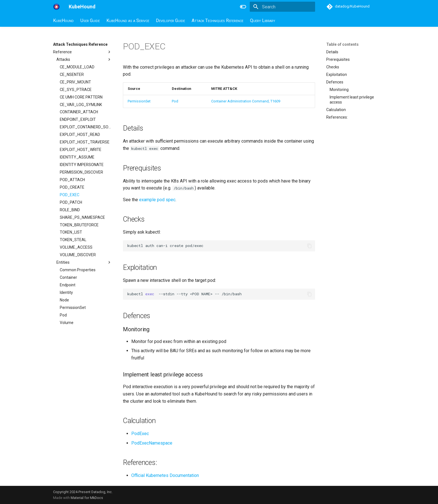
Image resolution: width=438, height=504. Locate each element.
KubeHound (63, 21)
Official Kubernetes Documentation (165, 475)
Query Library (263, 21)
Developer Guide (170, 21)
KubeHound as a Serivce (128, 21)
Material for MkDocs (87, 498)
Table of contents (342, 44)
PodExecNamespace (152, 443)
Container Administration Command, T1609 (246, 101)
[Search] (282, 7)
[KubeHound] (56, 7)
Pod (175, 101)
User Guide (90, 21)
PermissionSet (139, 101)
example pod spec (157, 200)
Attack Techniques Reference (217, 21)
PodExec (140, 434)
